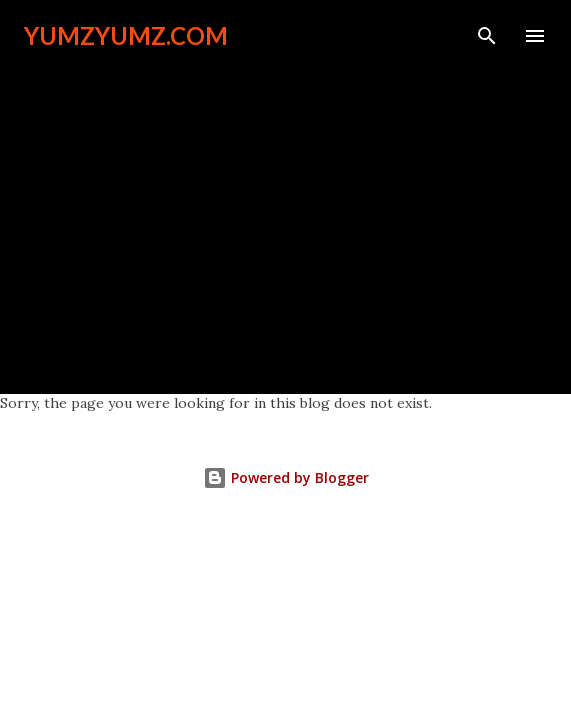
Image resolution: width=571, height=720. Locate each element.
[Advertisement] (285, 212)
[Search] (487, 36)
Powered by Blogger (286, 477)
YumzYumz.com (126, 35)
